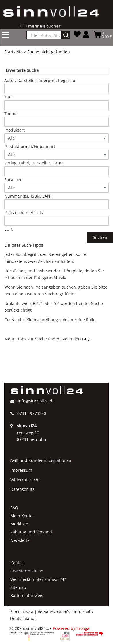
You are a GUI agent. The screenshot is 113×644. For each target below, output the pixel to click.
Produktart (15, 130)
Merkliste (19, 524)
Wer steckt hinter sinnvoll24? (38, 579)
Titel (8, 97)
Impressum (21, 470)
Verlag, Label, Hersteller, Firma (34, 163)
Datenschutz (22, 489)
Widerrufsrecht (25, 480)
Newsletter (21, 540)
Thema (11, 114)
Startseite (14, 52)
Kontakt (18, 563)
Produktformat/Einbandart (30, 146)
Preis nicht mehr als (24, 213)
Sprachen (14, 180)
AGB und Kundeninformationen (41, 460)
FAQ (86, 339)
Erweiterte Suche (27, 571)
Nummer (28, 196)
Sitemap (18, 587)
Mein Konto (21, 516)
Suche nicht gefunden (49, 52)
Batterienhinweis (27, 595)
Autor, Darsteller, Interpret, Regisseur (41, 80)
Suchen (100, 237)
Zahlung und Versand (31, 532)
